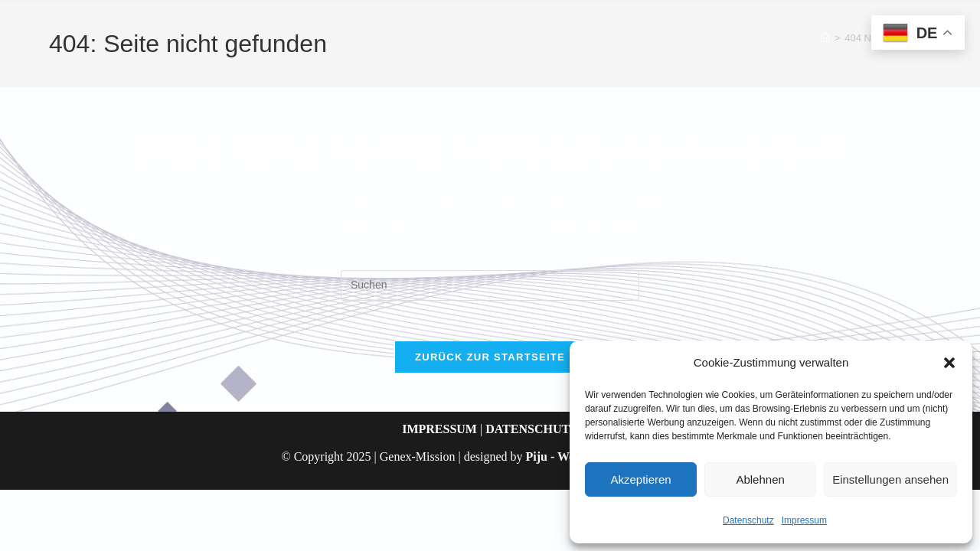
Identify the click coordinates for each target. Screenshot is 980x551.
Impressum (804, 520)
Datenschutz (748, 520)
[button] (949, 363)
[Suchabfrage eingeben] (490, 285)
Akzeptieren (640, 479)
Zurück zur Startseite (490, 363)
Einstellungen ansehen (890, 479)
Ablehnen (760, 479)
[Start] (825, 38)
